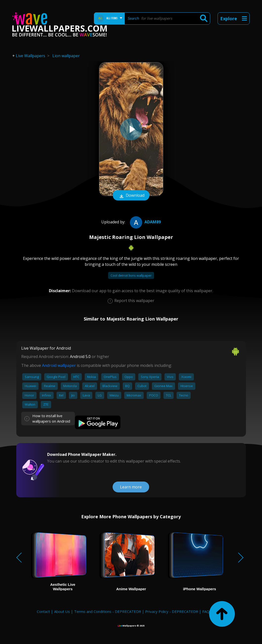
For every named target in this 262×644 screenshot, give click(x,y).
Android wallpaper (59, 365)
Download (131, 196)
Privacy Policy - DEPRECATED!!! (172, 611)
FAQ (206, 611)
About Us (62, 611)
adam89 (145, 222)
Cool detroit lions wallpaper (131, 275)
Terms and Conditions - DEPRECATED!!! (108, 611)
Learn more (131, 487)
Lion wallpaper (66, 56)
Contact (43, 611)
